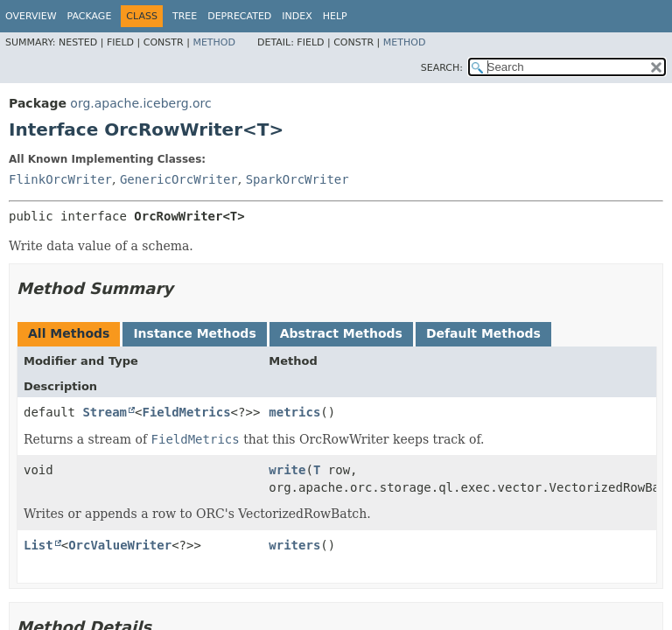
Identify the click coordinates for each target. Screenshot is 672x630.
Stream (105, 412)
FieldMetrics (186, 412)
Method (214, 42)
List (38, 545)
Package (90, 16)
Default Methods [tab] (483, 333)
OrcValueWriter (120, 545)
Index (297, 16)
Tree (185, 16)
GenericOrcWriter (179, 179)
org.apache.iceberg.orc (140, 103)
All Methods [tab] (69, 333)
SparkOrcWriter (297, 179)
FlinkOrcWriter (60, 179)
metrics (294, 412)
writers (294, 545)
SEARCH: (442, 68)
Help (335, 16)
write (287, 470)
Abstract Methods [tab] (341, 333)
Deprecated (239, 16)
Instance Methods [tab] (194, 333)
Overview (31, 16)
